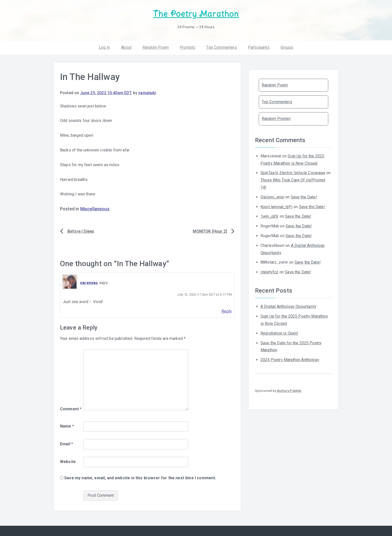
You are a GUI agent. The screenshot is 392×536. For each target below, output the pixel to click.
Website (68, 462)
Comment (71, 409)
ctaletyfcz (269, 272)
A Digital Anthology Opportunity (288, 306)
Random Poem (156, 47)
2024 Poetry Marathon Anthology (290, 360)
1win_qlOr (269, 216)
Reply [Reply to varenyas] (227, 311)
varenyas (89, 282)
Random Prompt (276, 119)
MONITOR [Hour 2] (210, 231)
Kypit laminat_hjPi (276, 207)
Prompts (187, 47)
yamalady (147, 93)
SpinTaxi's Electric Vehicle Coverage (293, 173)
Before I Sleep (81, 231)
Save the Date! (304, 197)
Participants (259, 47)
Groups (287, 47)
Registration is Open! (279, 333)
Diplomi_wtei (272, 197)
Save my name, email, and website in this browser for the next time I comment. (140, 478)
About (126, 47)
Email (66, 444)
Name (67, 426)
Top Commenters (221, 47)
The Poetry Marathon (196, 14)
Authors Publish (289, 391)
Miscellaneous (95, 209)
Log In (104, 47)
